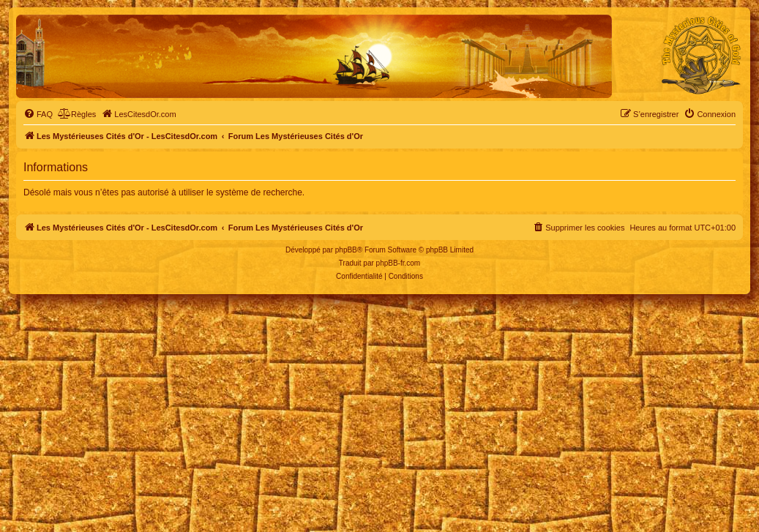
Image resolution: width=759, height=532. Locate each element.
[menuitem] (38, 114)
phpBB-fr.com (399, 263)
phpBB (346, 250)
